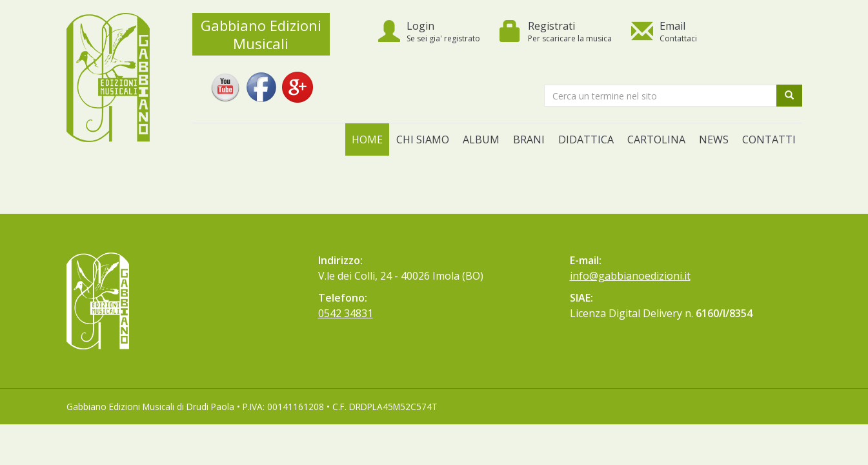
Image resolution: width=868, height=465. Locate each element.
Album (481, 139)
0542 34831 (346, 313)
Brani (529, 139)
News (714, 139)
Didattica (586, 139)
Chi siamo (423, 139)
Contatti (769, 139)
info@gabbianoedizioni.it (630, 276)
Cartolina (656, 139)
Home (367, 139)
